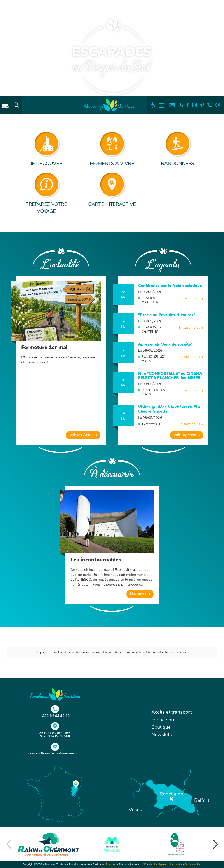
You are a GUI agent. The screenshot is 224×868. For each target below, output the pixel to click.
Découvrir (138, 594)
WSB (143, 865)
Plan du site (176, 865)
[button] (215, 844)
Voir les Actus (81, 435)
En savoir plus (189, 299)
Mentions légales (158, 865)
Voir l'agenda (185, 435)
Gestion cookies (193, 865)
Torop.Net (111, 865)
